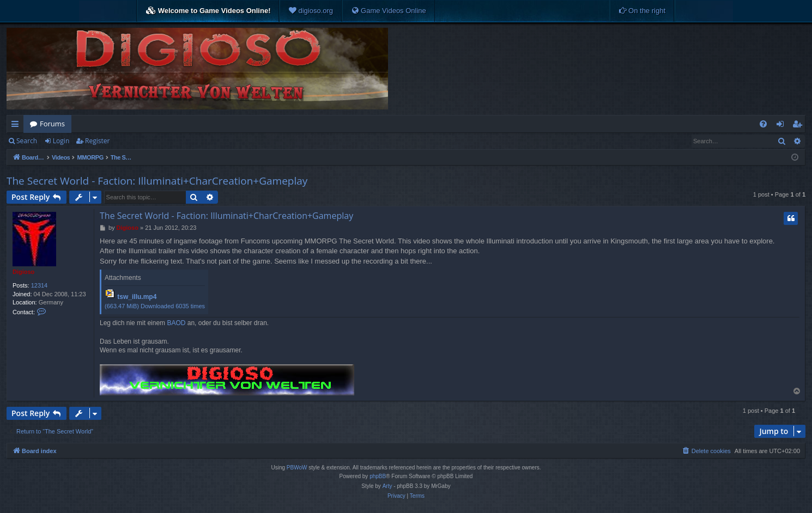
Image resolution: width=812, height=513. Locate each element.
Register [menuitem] (799, 126)
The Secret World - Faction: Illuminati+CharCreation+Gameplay (157, 181)
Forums (52, 124)
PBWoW (297, 468)
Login (61, 141)
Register (97, 141)
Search (27, 141)
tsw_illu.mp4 (137, 297)
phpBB (378, 476)
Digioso (23, 272)
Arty (387, 486)
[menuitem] (311, 11)
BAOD (176, 323)
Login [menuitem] (782, 126)
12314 (40, 285)
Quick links (17, 126)
